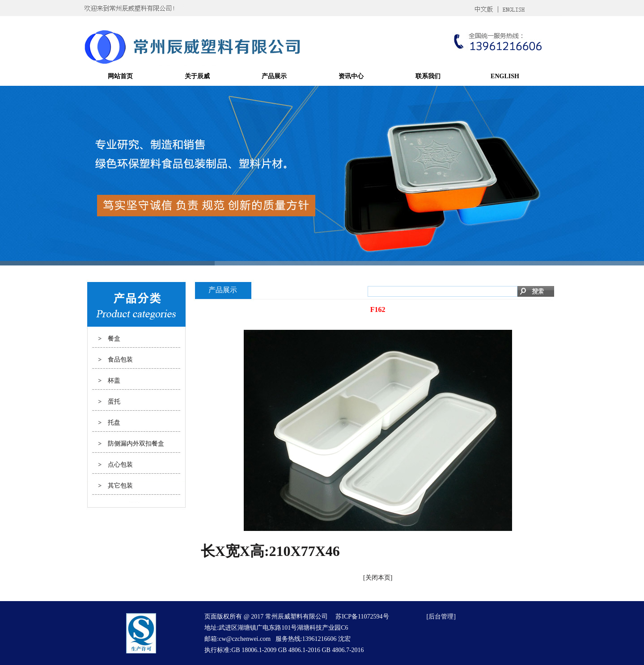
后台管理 (441, 617)
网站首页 (120, 76)
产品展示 (274, 76)
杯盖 (114, 381)
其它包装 (120, 486)
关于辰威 (197, 76)
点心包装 (120, 465)
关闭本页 (378, 578)
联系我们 (428, 76)
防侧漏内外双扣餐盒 (136, 444)
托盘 (114, 423)
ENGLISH (505, 76)
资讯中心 (351, 76)
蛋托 (114, 402)
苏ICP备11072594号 (362, 617)
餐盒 (114, 339)
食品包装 (120, 360)
